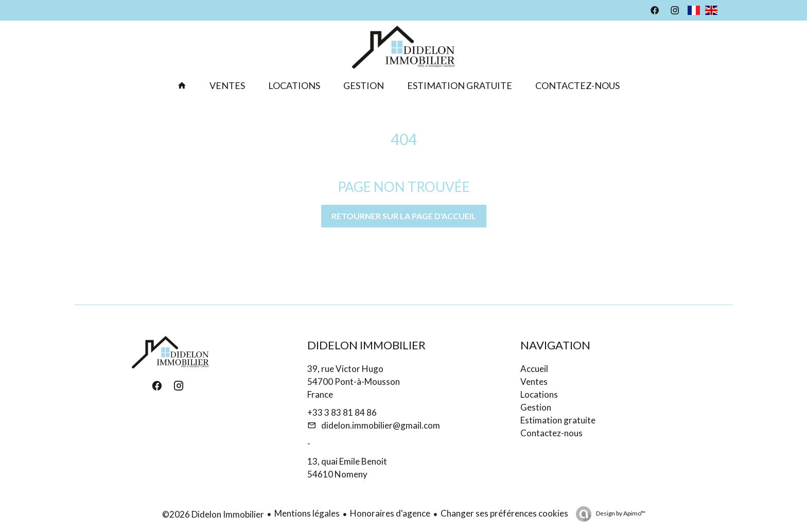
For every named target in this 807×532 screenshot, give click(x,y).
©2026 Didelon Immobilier (213, 514)
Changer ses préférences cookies (504, 513)
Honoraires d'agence (390, 513)
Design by (620, 513)
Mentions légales (307, 513)
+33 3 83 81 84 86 (342, 412)
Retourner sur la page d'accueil (404, 216)
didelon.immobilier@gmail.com (381, 425)
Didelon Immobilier (366, 345)
